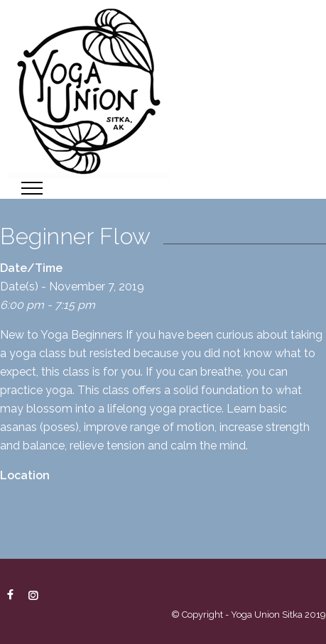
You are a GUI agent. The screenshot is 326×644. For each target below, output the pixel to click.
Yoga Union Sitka (44, 494)
